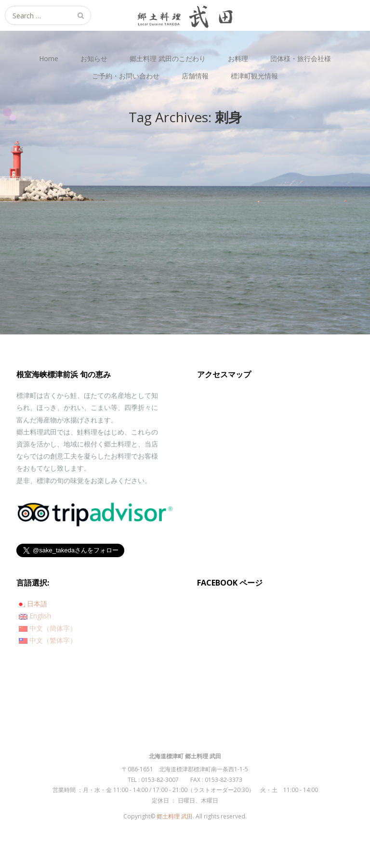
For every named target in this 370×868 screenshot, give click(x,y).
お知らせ (94, 58)
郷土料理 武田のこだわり (168, 58)
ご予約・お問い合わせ (126, 76)
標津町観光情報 (254, 76)
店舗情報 (195, 76)
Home (49, 58)
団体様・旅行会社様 (301, 58)
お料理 (238, 58)
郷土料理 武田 (175, 816)
